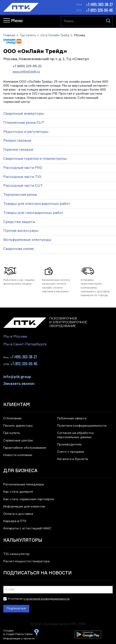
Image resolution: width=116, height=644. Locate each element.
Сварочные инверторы (24, 114)
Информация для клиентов (24, 507)
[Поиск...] (87, 21)
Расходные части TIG (22, 177)
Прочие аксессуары (21, 231)
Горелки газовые (18, 150)
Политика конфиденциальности (82, 426)
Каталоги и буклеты (73, 459)
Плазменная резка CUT (24, 123)
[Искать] (108, 21)
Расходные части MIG (23, 168)
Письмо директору (18, 426)
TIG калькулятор (16, 554)
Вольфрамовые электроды (27, 240)
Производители (69, 445)
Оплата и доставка (18, 514)
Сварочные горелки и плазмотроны (35, 159)
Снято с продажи (71, 452)
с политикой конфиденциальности (46, 599)
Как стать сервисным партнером (29, 499)
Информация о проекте (19, 639)
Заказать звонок (19, 383)
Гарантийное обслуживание (25, 448)
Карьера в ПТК (15, 521)
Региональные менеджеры (24, 484)
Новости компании (18, 455)
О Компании (12, 418)
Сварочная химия (18, 249)
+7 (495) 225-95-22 (27, 66)
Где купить (12, 433)
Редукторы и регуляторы (26, 132)
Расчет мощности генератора (26, 561)
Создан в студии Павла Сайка (18, 633)
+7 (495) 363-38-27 (99, 4)
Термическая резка (20, 195)
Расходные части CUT (23, 186)
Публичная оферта (72, 418)
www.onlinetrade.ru (26, 72)
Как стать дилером (18, 492)
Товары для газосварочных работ (33, 213)
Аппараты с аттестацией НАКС (27, 528)
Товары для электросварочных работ (37, 204)
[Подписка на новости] (58, 590)
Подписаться (16, 609)
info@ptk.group (17, 376)
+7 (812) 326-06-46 (99, 10)
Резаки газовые (17, 141)
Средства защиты (19, 222)
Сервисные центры (18, 441)
